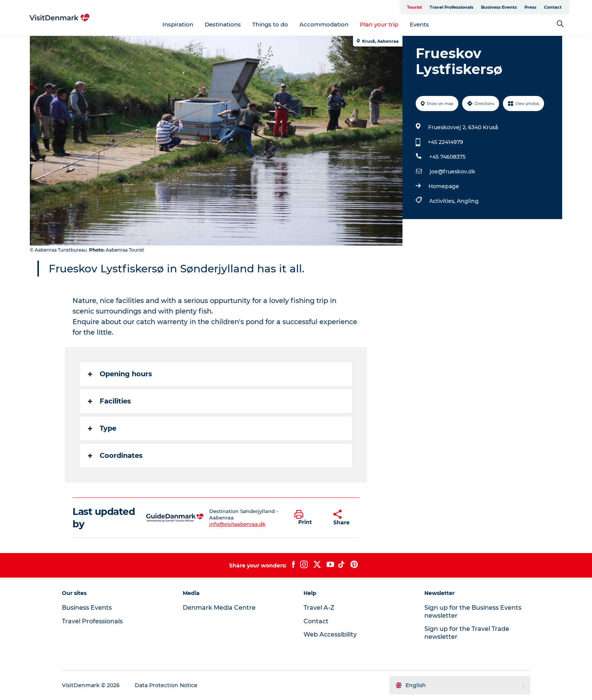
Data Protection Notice (166, 685)
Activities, (443, 201)
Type (103, 428)
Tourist (415, 7)
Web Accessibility (330, 634)
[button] (308, 518)
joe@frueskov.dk (452, 172)
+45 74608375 (447, 157)
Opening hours (120, 374)
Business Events (499, 7)
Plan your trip (379, 24)
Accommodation (324, 24)
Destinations (223, 24)
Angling (468, 201)
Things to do (271, 24)
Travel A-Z (319, 608)
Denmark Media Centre (219, 608)
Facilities (110, 401)
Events (420, 24)
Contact (553, 7)
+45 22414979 (446, 142)
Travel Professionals (452, 7)
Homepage (444, 186)
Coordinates (116, 456)
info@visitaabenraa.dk (237, 524)
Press (531, 7)
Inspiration (178, 24)
